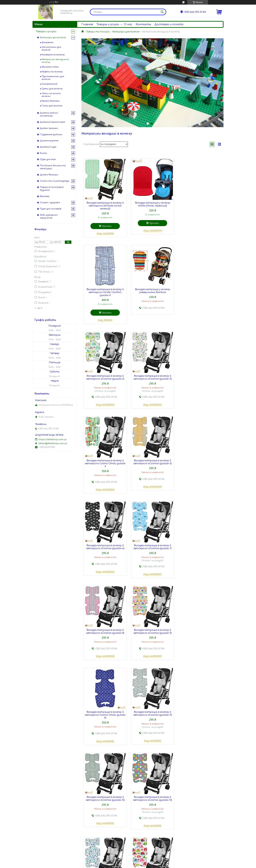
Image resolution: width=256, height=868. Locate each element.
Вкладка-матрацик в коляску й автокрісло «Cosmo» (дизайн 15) (200, 630)
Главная (87, 24)
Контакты (143, 24)
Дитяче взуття (49, 141)
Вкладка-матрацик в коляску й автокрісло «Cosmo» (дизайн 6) (200, 375)
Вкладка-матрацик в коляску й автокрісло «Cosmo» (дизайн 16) (105, 714)
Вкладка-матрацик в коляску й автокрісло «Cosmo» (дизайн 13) (105, 630)
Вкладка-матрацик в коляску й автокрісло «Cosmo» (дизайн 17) (152, 714)
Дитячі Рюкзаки (49, 175)
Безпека (45, 196)
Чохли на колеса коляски (51, 95)
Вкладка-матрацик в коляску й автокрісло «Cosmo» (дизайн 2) (152, 291)
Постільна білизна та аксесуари (53, 167)
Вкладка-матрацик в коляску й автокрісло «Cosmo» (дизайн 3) (200, 291)
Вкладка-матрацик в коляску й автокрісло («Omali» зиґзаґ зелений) (105, 206)
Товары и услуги (108, 24)
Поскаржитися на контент (129, 865)
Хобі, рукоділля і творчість (49, 216)
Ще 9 (40, 308)
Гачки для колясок (52, 106)
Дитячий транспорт (53, 122)
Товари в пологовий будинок (52, 189)
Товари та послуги (98, 32)
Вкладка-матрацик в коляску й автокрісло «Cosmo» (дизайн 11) (152, 545)
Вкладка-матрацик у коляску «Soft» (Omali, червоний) (152, 204)
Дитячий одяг (48, 147)
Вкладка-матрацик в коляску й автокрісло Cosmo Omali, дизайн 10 (105, 546)
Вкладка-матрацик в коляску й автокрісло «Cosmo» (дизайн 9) (200, 460)
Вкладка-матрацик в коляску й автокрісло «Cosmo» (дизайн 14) (152, 630)
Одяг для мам (48, 159)
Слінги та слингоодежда (55, 181)
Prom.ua (147, 862)
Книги (44, 153)
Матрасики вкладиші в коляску (55, 61)
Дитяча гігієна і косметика (49, 114)
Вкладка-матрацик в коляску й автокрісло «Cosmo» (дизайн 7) (105, 460)
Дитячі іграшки (49, 128)
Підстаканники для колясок (53, 78)
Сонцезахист (50, 84)
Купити (107, 226)
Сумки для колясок (52, 89)
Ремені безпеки (51, 101)
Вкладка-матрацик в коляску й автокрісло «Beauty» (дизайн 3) (200, 799)
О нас (128, 24)
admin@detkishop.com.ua (53, 443)
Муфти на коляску (52, 72)
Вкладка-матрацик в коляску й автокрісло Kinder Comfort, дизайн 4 (200, 206)
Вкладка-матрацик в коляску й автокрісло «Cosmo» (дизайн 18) (200, 714)
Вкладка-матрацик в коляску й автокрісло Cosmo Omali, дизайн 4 (105, 377)
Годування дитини (51, 134)
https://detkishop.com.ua (53, 439)
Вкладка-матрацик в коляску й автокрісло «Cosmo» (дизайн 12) (200, 545)
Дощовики (48, 42)
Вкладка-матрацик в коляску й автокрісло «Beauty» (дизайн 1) (105, 799)
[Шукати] (162, 12)
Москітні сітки (50, 67)
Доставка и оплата (169, 24)
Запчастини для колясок (51, 49)
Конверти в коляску (53, 55)
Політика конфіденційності (161, 865)
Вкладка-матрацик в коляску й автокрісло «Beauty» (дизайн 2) (152, 799)
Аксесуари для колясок (126, 32)
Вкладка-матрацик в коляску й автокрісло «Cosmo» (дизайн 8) (152, 460)
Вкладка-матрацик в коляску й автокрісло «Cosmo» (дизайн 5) (152, 375)
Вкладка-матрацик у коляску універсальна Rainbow (105, 291)
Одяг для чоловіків (51, 209)
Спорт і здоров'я (50, 203)
